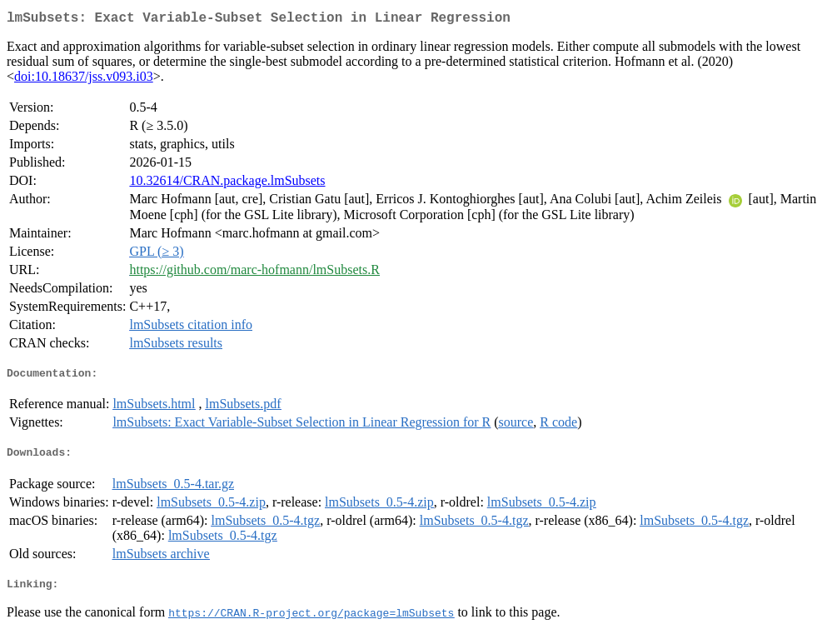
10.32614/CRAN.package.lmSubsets (227, 184)
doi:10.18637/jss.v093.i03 (84, 80)
